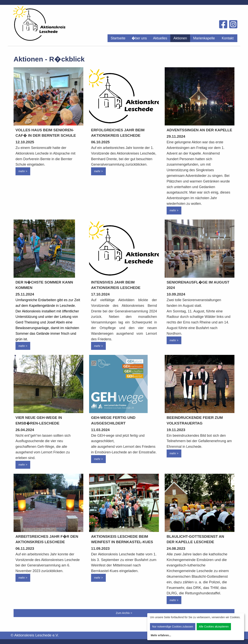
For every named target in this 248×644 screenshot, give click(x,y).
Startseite (118, 38)
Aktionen (180, 38)
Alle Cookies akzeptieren (214, 627)
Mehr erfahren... (161, 635)
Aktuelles (160, 38)
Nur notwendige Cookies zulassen (173, 627)
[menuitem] (118, 38)
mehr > (23, 171)
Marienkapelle (204, 38)
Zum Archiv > (124, 613)
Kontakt (228, 38)
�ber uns (139, 38)
